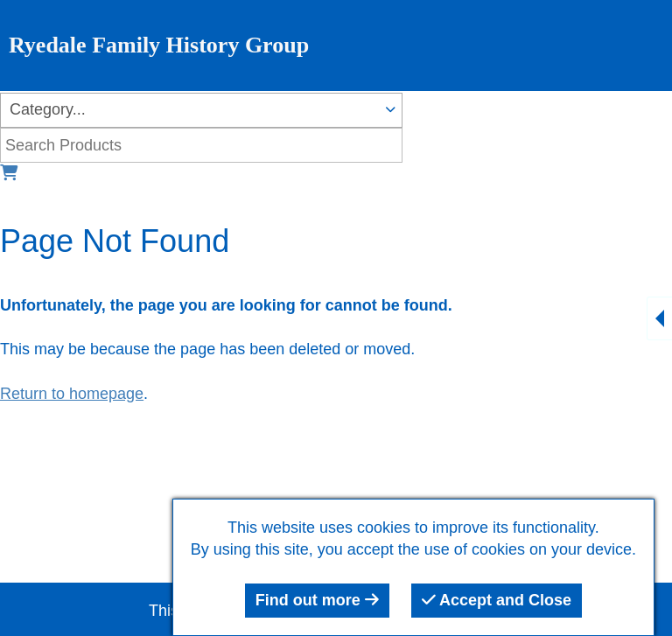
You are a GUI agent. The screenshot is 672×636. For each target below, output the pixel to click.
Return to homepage (72, 394)
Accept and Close (497, 600)
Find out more (317, 600)
